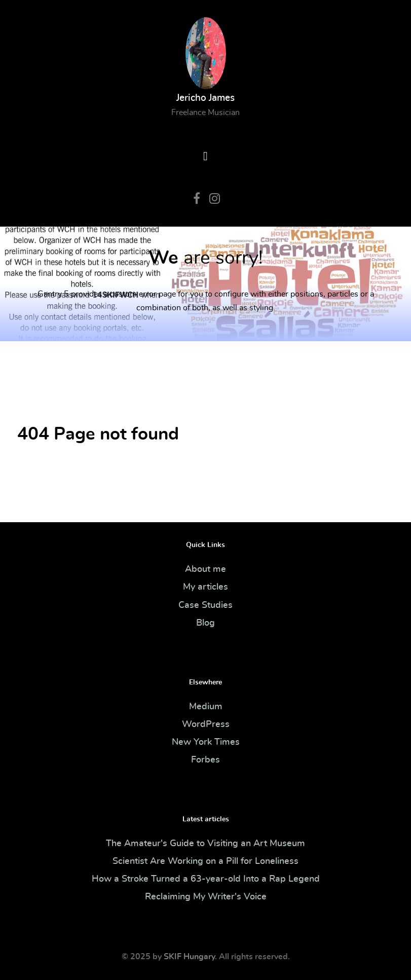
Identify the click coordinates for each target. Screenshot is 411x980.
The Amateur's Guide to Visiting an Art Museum (205, 844)
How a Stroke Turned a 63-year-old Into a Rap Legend (206, 879)
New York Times (206, 742)
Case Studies (205, 605)
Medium (206, 707)
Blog (205, 623)
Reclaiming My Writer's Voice (206, 897)
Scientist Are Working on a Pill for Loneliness (205, 861)
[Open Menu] (205, 157)
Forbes (205, 760)
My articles (205, 587)
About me (205, 569)
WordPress (206, 724)
